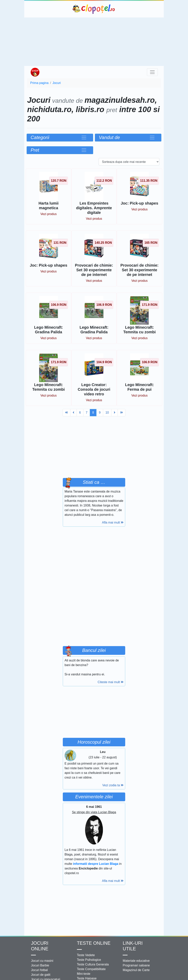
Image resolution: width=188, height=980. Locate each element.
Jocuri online (40, 946)
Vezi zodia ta (113, 785)
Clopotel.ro (94, 9)
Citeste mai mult (111, 682)
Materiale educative (136, 961)
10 (107, 413)
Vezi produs (49, 214)
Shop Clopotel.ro (35, 72)
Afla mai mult (113, 522)
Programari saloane (136, 965)
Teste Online (94, 943)
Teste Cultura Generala (93, 964)
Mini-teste (84, 974)
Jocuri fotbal (39, 970)
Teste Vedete (86, 955)
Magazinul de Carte (136, 970)
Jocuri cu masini (42, 961)
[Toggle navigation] (152, 72)
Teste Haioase (87, 978)
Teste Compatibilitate (91, 969)
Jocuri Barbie (40, 965)
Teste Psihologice (89, 960)
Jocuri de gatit (41, 975)
